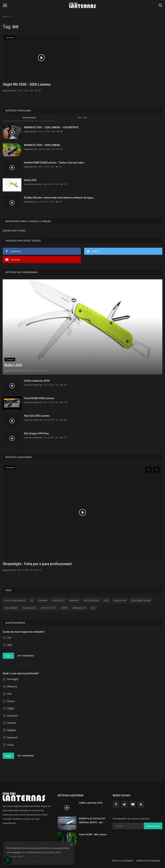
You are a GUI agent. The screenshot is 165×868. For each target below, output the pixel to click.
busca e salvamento (15, 600)
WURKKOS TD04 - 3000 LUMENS (42, 145)
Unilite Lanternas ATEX (37, 381)
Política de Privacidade (148, 861)
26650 (64, 608)
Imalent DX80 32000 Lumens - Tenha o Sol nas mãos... (55, 163)
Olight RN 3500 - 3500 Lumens (27, 84)
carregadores (79, 608)
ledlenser (74, 600)
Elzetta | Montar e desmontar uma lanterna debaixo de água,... (60, 198)
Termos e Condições (122, 861)
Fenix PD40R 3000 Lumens (39, 398)
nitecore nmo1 (48, 608)
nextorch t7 (58, 600)
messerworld (29, 608)
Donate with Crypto (14, 230)
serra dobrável (91, 600)
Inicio (5, 16)
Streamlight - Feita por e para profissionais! (37, 564)
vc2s (93, 608)
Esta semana (29, 117)
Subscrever (153, 826)
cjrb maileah (11, 608)
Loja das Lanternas (33, 184)
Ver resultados (26, 656)
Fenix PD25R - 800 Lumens (93, 834)
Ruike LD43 (30, 180)
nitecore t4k (120, 600)
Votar (8, 656)
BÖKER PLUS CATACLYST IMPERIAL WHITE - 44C (92, 820)
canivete (43, 600)
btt (32, 600)
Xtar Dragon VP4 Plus (36, 433)
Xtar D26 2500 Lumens (37, 416)
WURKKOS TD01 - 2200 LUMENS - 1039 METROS (51, 127)
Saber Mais (17, 856)
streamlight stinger (141, 600)
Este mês (82, 117)
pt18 (106, 600)
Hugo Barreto (9, 90)
